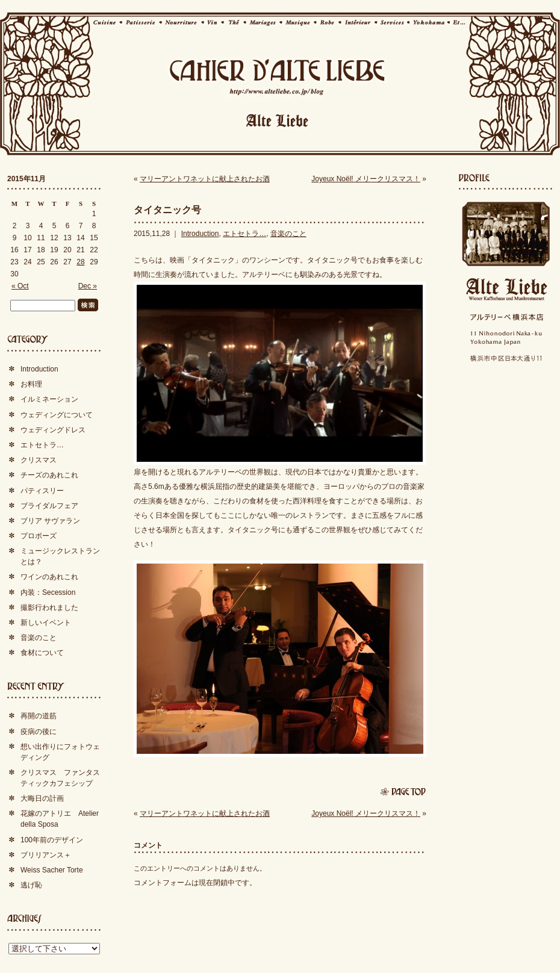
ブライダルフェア (49, 506)
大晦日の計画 (42, 798)
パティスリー (42, 491)
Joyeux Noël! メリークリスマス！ (366, 179)
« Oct (20, 286)
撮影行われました (49, 608)
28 (80, 262)
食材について (42, 653)
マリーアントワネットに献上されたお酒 (205, 179)
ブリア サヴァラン (50, 521)
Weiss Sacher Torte (52, 870)
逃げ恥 (31, 885)
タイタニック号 (167, 210)
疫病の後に (39, 732)
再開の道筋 (39, 716)
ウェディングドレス (53, 430)
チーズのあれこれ (49, 475)
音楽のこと (288, 234)
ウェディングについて (57, 415)
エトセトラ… (244, 234)
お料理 (31, 384)
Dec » (88, 286)
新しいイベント (46, 623)
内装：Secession (48, 592)
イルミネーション (49, 399)
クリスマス (39, 460)
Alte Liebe (506, 289)
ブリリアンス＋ (46, 855)
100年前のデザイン (52, 840)
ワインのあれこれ (49, 577)
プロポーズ (39, 536)
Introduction (200, 234)
